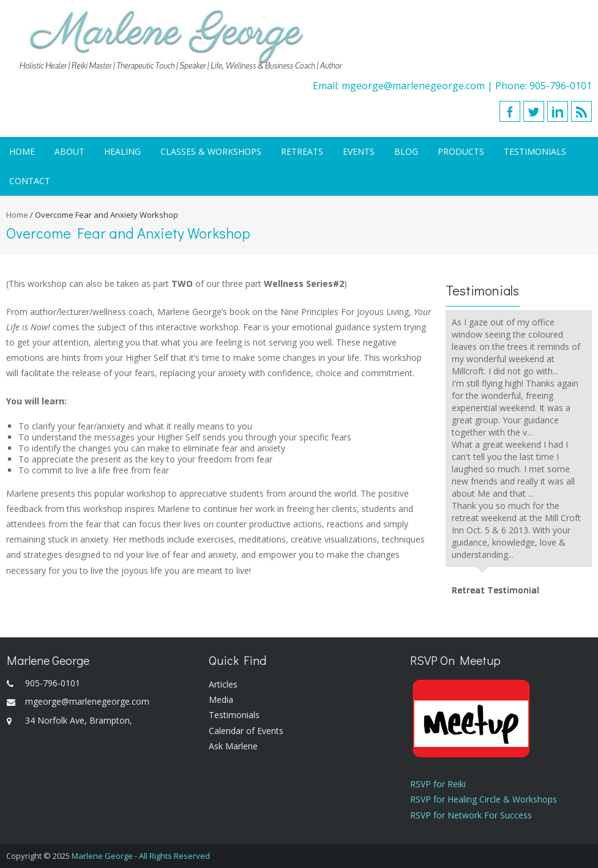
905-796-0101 (561, 86)
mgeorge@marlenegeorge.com (413, 86)
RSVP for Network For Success (471, 815)
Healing (122, 151)
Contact (30, 181)
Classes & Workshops (211, 151)
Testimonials (535, 151)
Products (461, 151)
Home (22, 151)
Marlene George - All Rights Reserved (141, 856)
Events (359, 151)
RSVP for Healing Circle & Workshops (484, 799)
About (69, 151)
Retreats (302, 151)
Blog (406, 151)
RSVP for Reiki (438, 784)
